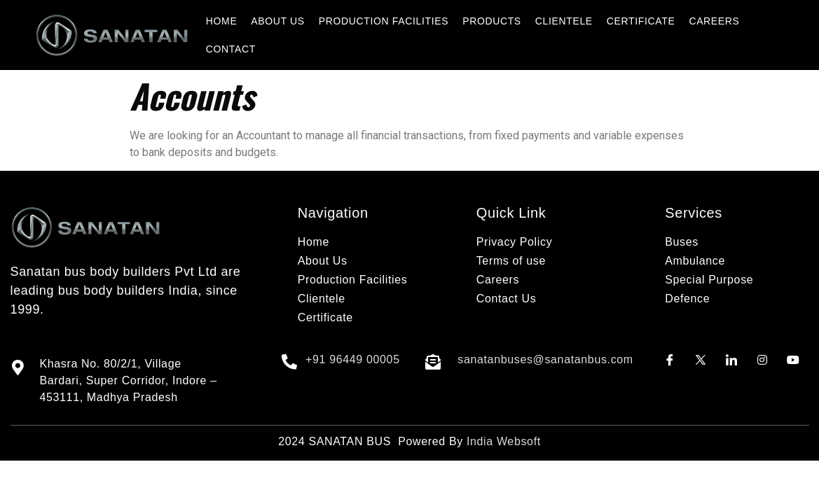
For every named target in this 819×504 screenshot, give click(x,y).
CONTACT (231, 49)
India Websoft (504, 441)
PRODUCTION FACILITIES (384, 21)
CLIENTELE (564, 21)
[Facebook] (670, 360)
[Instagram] (762, 360)
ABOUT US (277, 21)
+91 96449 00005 (353, 359)
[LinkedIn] (731, 360)
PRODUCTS (492, 21)
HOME (222, 21)
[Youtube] (793, 360)
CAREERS (714, 21)
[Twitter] (701, 360)
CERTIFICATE (641, 21)
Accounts (192, 96)
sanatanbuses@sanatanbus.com (545, 359)
